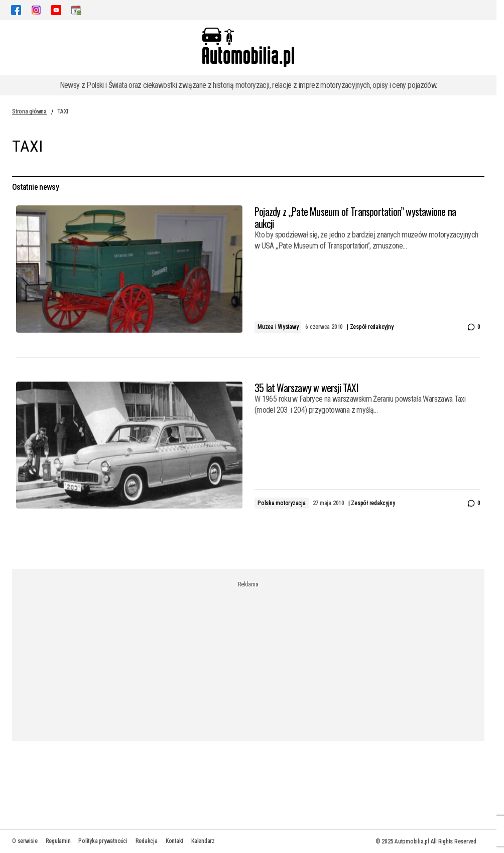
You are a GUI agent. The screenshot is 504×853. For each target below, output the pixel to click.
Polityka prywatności (103, 841)
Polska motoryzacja (282, 503)
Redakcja (147, 841)
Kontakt (174, 841)
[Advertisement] (252, 659)
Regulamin (58, 841)
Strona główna (29, 111)
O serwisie (25, 841)
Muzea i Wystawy (278, 327)
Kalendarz (203, 841)
